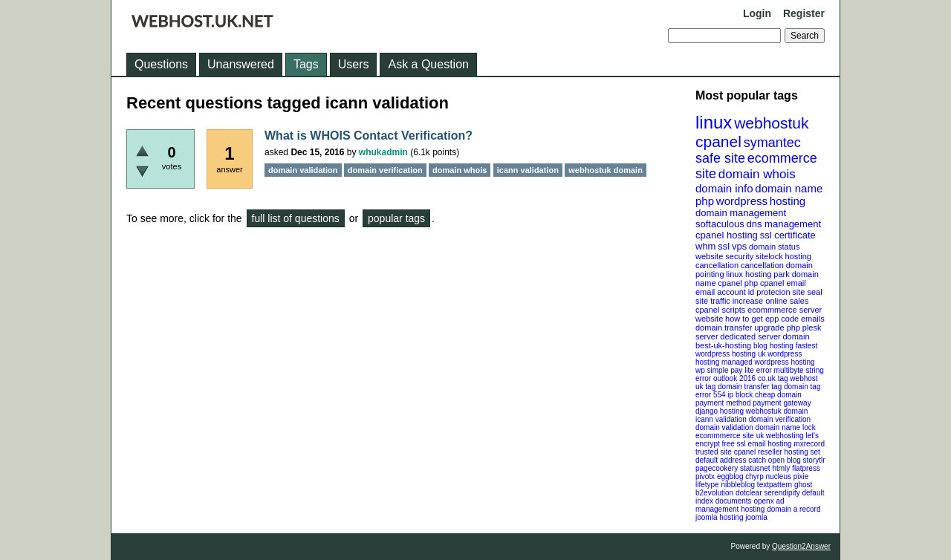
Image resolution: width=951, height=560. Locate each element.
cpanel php (738, 283)
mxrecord (809, 444)
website (709, 319)
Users (354, 64)
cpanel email (783, 283)
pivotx (705, 476)
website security (724, 256)
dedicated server (750, 336)
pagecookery (717, 468)
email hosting (770, 444)
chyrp (754, 476)
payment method (723, 403)
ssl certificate (788, 235)
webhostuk (771, 123)
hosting (788, 201)
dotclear (749, 493)
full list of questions (296, 218)
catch (757, 460)
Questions (161, 64)
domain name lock (786, 427)
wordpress (742, 201)
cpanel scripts (720, 310)
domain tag (802, 387)
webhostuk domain (777, 411)
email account (721, 292)
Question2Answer (801, 546)
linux (714, 122)
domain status (774, 247)
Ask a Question (428, 64)
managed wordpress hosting (768, 362)
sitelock (769, 256)
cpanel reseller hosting (771, 452)
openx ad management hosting (740, 505)
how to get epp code (762, 319)
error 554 (711, 395)
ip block (740, 395)
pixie (801, 476)
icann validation (721, 419)
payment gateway (782, 403)
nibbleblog (738, 485)
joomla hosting (719, 517)
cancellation (762, 265)
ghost (803, 485)
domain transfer (724, 328)
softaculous (720, 224)
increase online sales (771, 301)
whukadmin (383, 152)
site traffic (713, 301)
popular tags (396, 218)
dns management (784, 224)
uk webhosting (780, 436)
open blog (785, 460)
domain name (789, 188)
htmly (781, 468)
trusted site (714, 452)
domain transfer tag (750, 387)
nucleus (779, 476)
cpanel (718, 141)
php (705, 201)
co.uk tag (773, 378)
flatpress (806, 468)
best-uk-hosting (723, 345)
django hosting (720, 411)
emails (813, 319)
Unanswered (241, 64)
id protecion (769, 292)
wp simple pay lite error (734, 370)
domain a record (793, 509)
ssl (724, 246)
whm (705, 246)
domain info (724, 188)
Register (804, 13)
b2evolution (714, 493)
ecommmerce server (785, 310)
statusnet (755, 468)
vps (739, 246)
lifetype (707, 485)
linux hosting (749, 274)
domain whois (757, 174)
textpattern (775, 485)
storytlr (814, 460)
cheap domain (778, 395)
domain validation (724, 427)
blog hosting (773, 346)
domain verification (780, 419)
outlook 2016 (734, 378)
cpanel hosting (727, 235)
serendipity (782, 493)
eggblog (730, 476)
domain (796, 336)
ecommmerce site (725, 436)
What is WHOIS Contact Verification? (369, 136)
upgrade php (777, 328)
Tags (306, 64)
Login (757, 13)
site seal (807, 292)
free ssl (734, 444)
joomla (756, 517)
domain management (741, 213)
